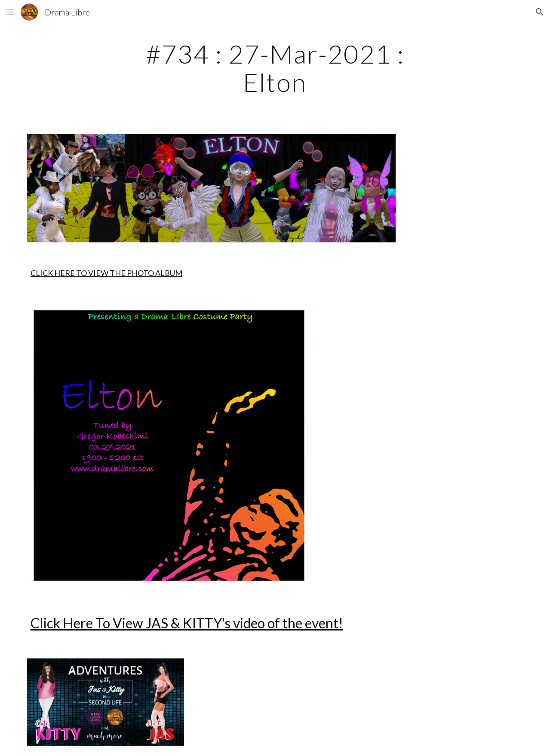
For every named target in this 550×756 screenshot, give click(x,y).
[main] (275, 68)
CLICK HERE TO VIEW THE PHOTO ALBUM (106, 273)
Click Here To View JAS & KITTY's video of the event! (187, 623)
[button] (10, 12)
